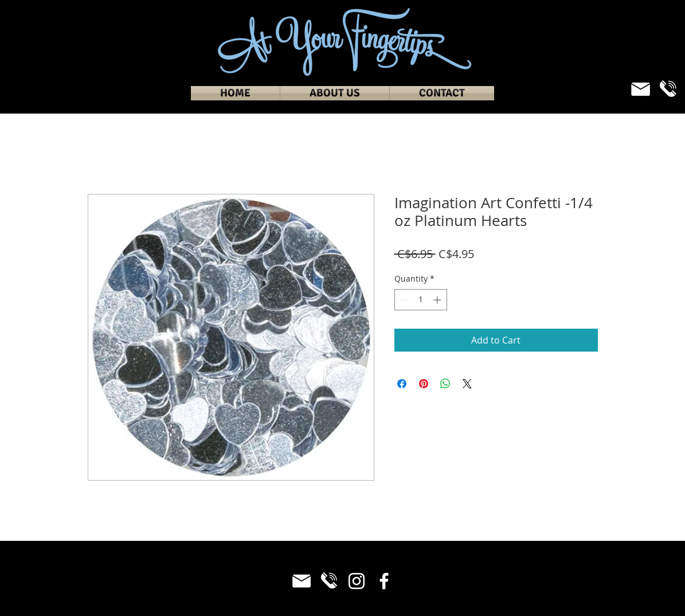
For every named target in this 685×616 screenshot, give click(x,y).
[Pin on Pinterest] (424, 384)
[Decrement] (403, 300)
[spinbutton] (421, 300)
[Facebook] (384, 581)
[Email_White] (641, 89)
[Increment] (438, 300)
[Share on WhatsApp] (445, 384)
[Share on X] (467, 384)
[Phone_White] (668, 89)
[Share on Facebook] (402, 384)
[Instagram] (357, 581)
